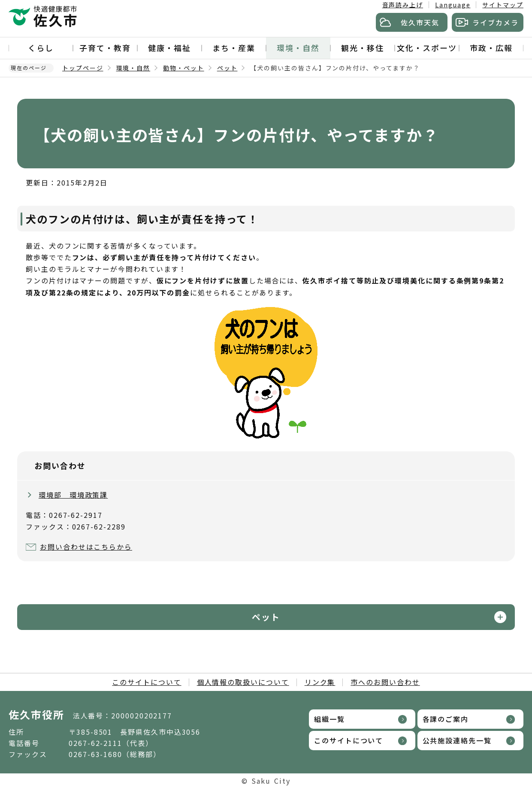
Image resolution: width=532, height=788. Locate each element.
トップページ (83, 68)
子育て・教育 (105, 48)
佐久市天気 (420, 22)
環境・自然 (298, 48)
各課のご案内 (446, 719)
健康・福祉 (169, 48)
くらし (41, 48)
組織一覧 (329, 719)
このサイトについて (147, 682)
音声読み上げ (403, 5)
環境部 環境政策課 (73, 495)
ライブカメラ (496, 22)
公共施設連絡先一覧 (457, 740)
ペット (227, 68)
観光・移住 (363, 48)
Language (453, 5)
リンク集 (320, 682)
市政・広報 (491, 48)
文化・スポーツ (427, 48)
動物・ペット (184, 68)
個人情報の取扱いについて (243, 682)
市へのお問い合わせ (385, 682)
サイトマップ (503, 5)
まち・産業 (234, 48)
